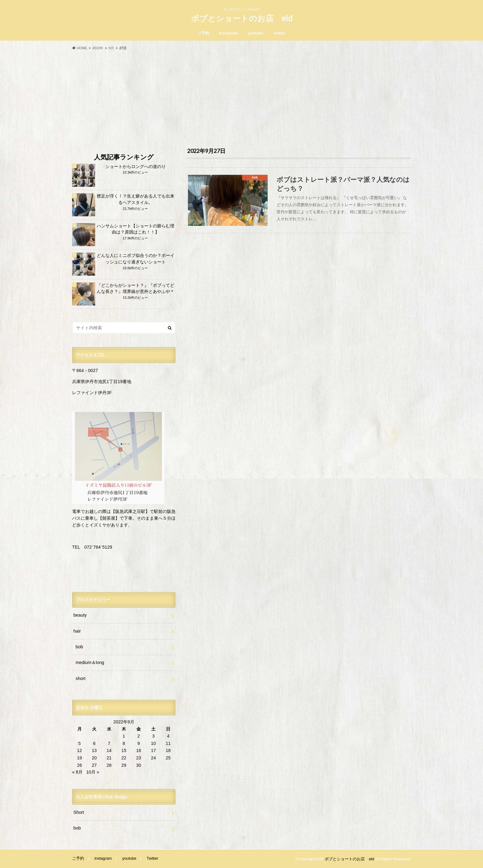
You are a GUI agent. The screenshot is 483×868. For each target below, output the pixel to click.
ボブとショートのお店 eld (242, 18)
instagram (229, 33)
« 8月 (77, 772)
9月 (111, 48)
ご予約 (203, 33)
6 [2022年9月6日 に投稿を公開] (94, 743)
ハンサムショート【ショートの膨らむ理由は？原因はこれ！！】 (136, 229)
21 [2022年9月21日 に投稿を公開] (109, 758)
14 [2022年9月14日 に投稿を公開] (109, 750)
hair (77, 631)
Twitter (279, 33)
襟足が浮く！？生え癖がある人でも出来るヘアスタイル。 (136, 199)
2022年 (98, 48)
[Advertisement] (241, 99)
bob (79, 647)
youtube (256, 33)
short (81, 678)
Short (79, 812)
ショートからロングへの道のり (136, 167)
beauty (80, 615)
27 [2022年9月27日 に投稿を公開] (94, 765)
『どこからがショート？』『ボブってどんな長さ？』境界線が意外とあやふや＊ (136, 289)
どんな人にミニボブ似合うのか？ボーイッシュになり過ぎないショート (136, 259)
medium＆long (90, 662)
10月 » (93, 772)
